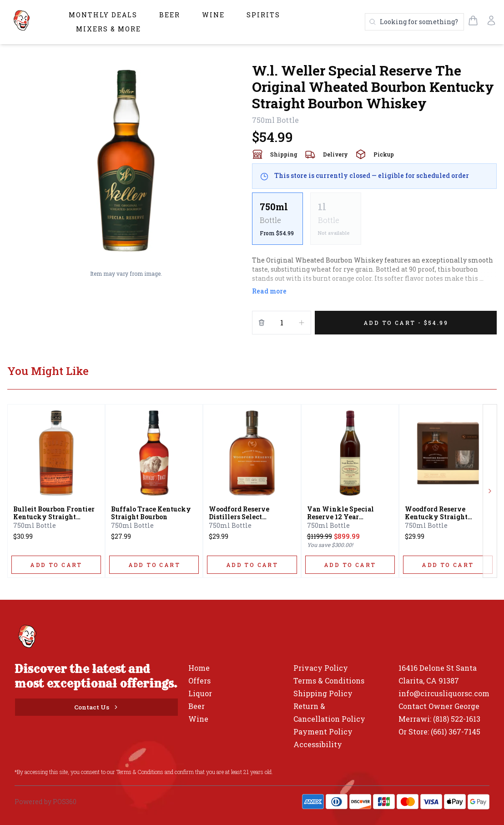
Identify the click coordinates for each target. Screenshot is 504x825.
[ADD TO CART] (56, 565)
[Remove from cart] (262, 323)
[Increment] (302, 323)
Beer (170, 15)
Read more (269, 291)
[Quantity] (282, 323)
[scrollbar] (374, 222)
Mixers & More (108, 29)
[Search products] (414, 22)
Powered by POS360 (45, 802)
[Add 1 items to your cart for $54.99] (406, 323)
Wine (213, 15)
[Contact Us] (96, 707)
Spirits (263, 15)
